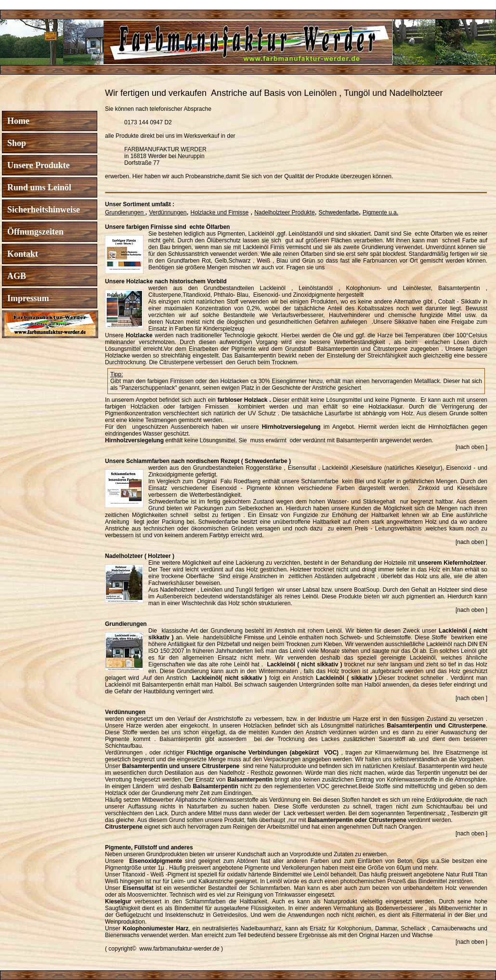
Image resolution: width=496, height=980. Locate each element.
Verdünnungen (168, 212)
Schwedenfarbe (339, 212)
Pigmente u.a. (380, 212)
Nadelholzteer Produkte (284, 212)
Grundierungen (125, 212)
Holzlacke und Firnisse (219, 212)
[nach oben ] (471, 447)
